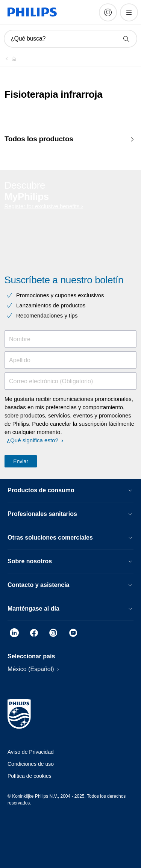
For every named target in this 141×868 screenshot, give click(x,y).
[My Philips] (108, 12)
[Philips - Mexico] (9, 59)
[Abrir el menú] (129, 12)
